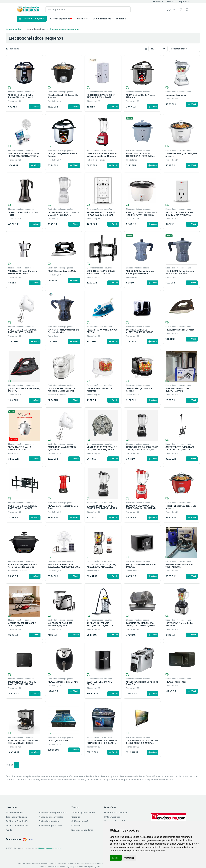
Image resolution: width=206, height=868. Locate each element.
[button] (187, 9)
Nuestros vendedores (82, 830)
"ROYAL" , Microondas (176, 682)
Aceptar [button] (116, 858)
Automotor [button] (82, 19)
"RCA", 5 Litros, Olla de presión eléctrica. (62, 155)
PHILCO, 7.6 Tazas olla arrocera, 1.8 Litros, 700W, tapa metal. (142, 214)
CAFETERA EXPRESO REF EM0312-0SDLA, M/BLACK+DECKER (24, 742)
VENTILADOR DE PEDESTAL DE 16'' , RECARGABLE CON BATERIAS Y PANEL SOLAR (24, 155)
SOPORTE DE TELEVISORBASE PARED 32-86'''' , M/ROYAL (101, 272)
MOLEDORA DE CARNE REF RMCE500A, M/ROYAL (60, 624)
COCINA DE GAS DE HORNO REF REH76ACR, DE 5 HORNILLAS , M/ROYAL (102, 742)
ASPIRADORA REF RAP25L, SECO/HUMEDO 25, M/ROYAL (100, 624)
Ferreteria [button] (121, 19)
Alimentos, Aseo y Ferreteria (53, 812)
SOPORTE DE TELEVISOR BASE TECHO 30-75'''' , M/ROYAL (180, 448)
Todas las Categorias (32, 19)
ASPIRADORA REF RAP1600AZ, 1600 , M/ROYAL (179, 566)
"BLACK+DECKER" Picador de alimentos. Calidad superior (62, 390)
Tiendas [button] (157, 2)
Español (183, 2)
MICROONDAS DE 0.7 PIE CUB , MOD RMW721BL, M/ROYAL (23, 683)
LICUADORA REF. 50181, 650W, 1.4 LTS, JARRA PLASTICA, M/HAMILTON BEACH (64, 214)
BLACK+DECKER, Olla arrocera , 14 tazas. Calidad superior (23, 566)
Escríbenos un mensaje (116, 812)
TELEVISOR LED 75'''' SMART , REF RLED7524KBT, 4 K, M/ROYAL (142, 742)
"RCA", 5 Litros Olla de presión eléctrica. (140, 96)
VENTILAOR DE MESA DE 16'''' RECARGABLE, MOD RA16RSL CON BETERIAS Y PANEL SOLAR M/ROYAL (63, 566)
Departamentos (14, 29)
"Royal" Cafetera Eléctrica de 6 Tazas (23, 214)
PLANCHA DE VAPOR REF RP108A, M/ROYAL (102, 331)
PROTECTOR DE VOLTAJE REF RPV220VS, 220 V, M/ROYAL (101, 214)
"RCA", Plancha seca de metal (62, 271)
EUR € (170, 2)
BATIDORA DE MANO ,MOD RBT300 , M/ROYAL (178, 390)
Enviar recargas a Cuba (50, 825)
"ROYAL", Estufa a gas (58, 741)
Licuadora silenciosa (176, 95)
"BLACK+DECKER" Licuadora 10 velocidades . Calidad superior (102, 155)
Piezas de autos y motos (51, 817)
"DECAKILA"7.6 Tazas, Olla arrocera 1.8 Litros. (21, 448)
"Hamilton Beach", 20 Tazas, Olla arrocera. (181, 155)
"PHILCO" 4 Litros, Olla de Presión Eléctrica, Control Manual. (21, 96)
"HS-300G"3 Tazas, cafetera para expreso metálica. (140, 272)
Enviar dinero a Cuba (49, 821)
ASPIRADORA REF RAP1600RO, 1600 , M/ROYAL (22, 624)
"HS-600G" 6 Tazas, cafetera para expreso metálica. (180, 272)
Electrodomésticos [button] (102, 19)
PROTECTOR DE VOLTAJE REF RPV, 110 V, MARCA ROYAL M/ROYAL (179, 214)
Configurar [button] (129, 858)
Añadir (35, 107)
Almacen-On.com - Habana (50, 848)
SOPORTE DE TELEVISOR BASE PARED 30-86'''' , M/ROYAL (23, 507)
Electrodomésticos (36, 29)
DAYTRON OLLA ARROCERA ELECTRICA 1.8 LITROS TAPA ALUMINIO (139, 155)
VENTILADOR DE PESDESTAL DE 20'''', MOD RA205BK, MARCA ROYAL (102, 448)
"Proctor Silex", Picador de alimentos (100, 390)
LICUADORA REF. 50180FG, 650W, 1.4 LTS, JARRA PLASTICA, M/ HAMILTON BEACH (142, 448)
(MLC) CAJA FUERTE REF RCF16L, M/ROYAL (142, 566)
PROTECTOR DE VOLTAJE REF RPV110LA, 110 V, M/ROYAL (101, 96)
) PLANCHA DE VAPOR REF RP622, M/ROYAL (24, 390)
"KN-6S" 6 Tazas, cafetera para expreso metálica (63, 331)
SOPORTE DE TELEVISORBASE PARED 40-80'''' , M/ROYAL (22, 331)
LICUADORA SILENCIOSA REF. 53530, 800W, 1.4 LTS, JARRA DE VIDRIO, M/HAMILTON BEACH (102, 507)
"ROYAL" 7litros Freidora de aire (63, 682)
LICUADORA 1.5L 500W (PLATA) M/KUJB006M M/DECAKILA (101, 566)
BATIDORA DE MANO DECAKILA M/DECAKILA (62, 448)
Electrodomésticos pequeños (65, 29)
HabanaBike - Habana (96, 160)
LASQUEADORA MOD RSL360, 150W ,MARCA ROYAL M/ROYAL (141, 624)
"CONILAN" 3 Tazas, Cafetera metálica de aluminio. (22, 272)
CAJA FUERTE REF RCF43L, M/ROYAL (100, 683)
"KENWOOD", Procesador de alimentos (179, 624)
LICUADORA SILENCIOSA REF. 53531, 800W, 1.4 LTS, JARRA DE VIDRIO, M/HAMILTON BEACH (141, 507)
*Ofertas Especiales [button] (61, 19)
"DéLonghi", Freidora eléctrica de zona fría (142, 683)
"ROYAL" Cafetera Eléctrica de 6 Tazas (63, 507)
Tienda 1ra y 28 (15, 101)
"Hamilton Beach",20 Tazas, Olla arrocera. (63, 96)
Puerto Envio (132, 160)
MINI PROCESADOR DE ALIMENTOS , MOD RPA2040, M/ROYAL (140, 331)
